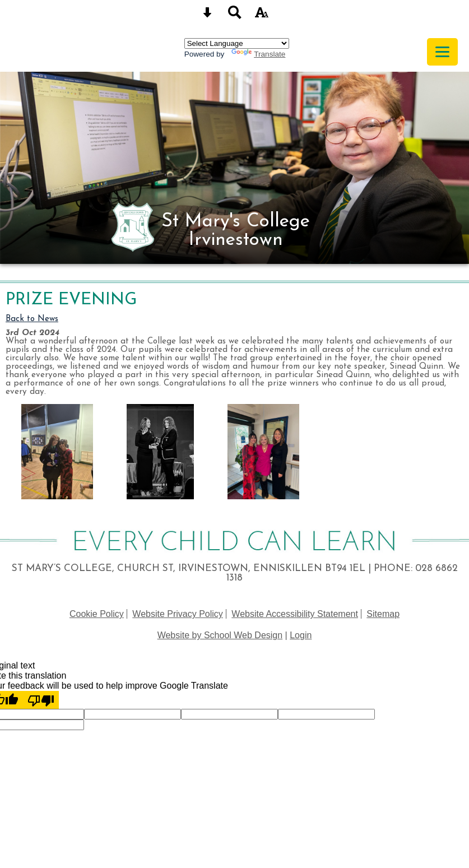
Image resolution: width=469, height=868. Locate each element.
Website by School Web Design (220, 635)
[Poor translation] (41, 700)
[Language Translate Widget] (237, 43)
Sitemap (383, 614)
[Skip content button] (207, 16)
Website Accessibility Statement (295, 614)
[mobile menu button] (442, 52)
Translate (258, 54)
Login (301, 635)
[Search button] (235, 16)
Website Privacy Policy (178, 614)
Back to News (32, 319)
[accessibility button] (262, 16)
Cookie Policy (97, 614)
